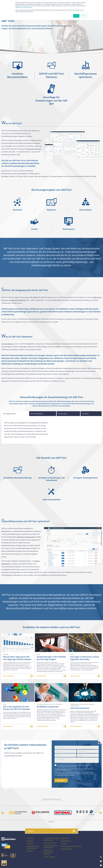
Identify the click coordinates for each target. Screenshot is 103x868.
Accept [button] (76, 16)
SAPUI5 (35, 297)
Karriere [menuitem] (30, 841)
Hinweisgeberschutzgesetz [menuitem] (71, 846)
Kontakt (51, 831)
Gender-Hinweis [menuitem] (67, 849)
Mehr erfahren (52, 726)
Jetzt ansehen (18, 676)
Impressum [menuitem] (65, 838)
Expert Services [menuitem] (49, 857)
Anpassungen (63, 414)
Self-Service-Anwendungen (26, 537)
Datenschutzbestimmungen (26, 7)
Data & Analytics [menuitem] (50, 843)
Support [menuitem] (64, 844)
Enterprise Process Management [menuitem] (51, 847)
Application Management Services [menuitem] (49, 852)
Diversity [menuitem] (30, 851)
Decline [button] (84, 16)
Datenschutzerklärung (62, 769)
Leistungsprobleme (9, 414)
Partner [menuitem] (30, 844)
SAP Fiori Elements (8, 344)
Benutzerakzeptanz (37, 414)
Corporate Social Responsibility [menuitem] (33, 847)
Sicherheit (85, 414)
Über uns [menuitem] (30, 838)
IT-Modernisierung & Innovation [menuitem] (51, 839)
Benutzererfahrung (35, 149)
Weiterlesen (52, 676)
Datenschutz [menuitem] (66, 841)
